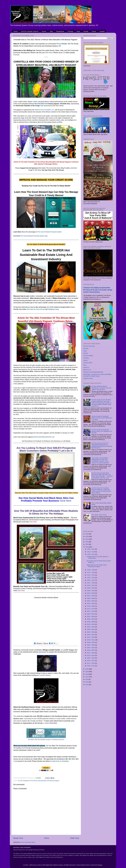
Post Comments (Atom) (28, 842)
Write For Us (87, 370)
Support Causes (88, 378)
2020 (87, 669)
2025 (87, 536)
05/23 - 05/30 (91, 624)
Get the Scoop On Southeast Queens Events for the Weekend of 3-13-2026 (102, 418)
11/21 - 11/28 (91, 572)
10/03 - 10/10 (91, 588)
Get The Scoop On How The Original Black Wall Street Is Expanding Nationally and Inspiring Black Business (102, 445)
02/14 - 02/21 (91, 655)
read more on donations (60, 761)
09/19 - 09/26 (91, 593)
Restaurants (60, 31)
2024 (87, 539)
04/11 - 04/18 (91, 637)
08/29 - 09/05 (91, 598)
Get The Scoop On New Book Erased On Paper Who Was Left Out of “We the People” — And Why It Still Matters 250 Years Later (102, 475)
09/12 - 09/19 (91, 596)
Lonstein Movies (45, 675)
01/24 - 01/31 (91, 661)
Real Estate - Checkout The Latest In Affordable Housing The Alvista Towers (97, 375)
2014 (87, 685)
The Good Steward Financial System (50, 232)
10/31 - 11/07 (91, 580)
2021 (87, 547)
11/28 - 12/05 (91, 570)
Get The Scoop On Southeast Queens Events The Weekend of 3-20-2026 (102, 431)
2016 (87, 679)
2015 (87, 682)
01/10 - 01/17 (91, 666)
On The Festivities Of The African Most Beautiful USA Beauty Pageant (39, 781)
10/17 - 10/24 (91, 583)
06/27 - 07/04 (91, 611)
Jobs (51, 31)
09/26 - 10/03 (91, 591)
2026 (87, 534)
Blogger (100, 865)
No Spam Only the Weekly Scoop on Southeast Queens (46, 740)
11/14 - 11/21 (91, 575)
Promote (70, 31)
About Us (86, 367)
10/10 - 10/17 (91, 585)
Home (16, 31)
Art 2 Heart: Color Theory (99, 515)
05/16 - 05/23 (91, 627)
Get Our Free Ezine (89, 346)
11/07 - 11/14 (91, 578)
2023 (87, 542)
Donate (86, 31)
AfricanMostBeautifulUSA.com (45, 437)
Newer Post (18, 838)
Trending (86, 358)
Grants (94, 31)
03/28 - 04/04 (91, 642)
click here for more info (35, 309)
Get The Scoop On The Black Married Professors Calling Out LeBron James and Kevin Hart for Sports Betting (101, 490)
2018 (87, 674)
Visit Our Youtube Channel (30, 31)
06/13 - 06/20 (91, 616)
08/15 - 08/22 (91, 603)
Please (62, 44)
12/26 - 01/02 (91, 549)
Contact (102, 31)
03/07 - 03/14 (91, 648)
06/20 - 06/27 (91, 614)
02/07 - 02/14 (91, 658)
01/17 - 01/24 (91, 663)
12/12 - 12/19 (91, 552)
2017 (87, 677)
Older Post (75, 838)
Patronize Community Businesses (93, 372)
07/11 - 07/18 (91, 609)
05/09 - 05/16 (91, 629)
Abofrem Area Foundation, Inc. (44, 110)
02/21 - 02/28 (91, 653)
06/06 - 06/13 (91, 619)
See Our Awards (88, 356)
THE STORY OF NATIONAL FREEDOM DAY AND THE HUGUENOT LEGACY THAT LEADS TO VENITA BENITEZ (100, 460)
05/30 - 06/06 (91, 622)
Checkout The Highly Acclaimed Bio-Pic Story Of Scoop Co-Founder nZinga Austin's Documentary (98, 290)
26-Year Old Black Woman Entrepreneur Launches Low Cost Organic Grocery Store (101, 388)
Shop (78, 31)
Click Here (49, 53)
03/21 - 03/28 (91, 645)
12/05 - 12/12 (91, 554)
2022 (87, 544)
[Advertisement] (46, 620)
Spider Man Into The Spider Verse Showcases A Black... (97, 566)
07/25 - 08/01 (91, 606)
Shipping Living (53, 309)
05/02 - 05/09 (91, 632)
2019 (87, 672)
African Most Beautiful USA (38, 104)
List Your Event (88, 363)
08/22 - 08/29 (91, 601)
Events (44, 31)
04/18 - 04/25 (91, 635)
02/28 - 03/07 (91, 650)
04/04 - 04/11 (91, 640)
